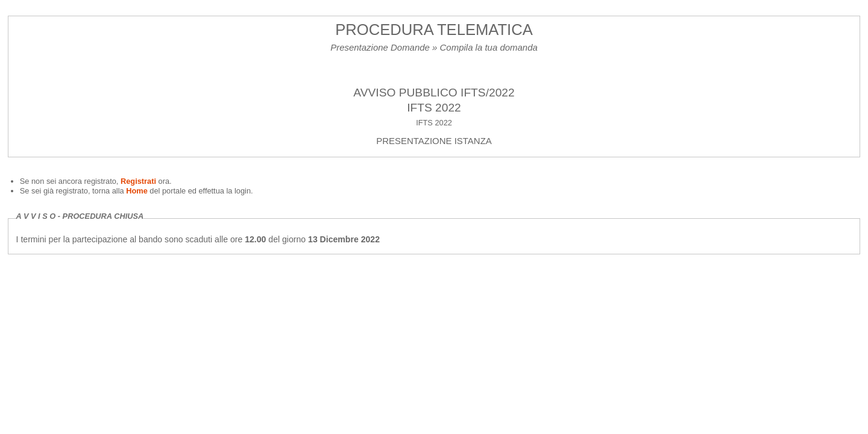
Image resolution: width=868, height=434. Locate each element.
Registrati (140, 181)
